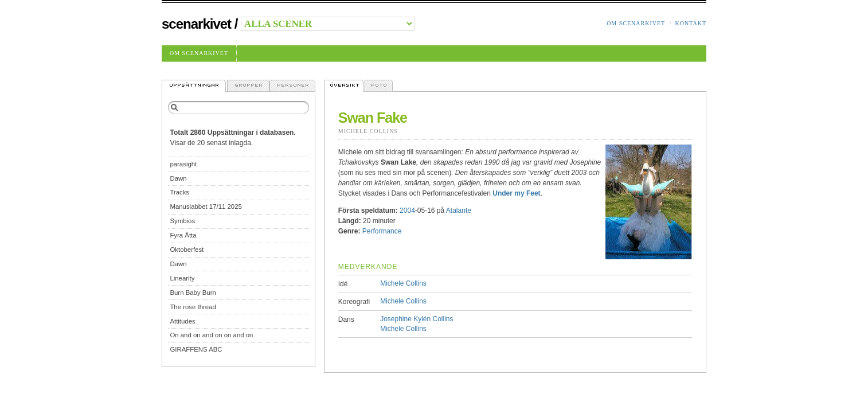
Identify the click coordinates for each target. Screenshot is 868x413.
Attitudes (182, 321)
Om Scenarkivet (636, 23)
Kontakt (691, 23)
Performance (382, 231)
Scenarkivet (196, 24)
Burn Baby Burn (193, 293)
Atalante (459, 211)
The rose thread (193, 307)
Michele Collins (368, 131)
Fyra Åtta (183, 235)
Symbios (182, 221)
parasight (183, 164)
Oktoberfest (187, 250)
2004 (407, 211)
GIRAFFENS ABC (196, 349)
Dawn (178, 178)
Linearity (182, 278)
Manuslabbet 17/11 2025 (206, 206)
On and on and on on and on (211, 335)
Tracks (179, 192)
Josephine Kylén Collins (417, 319)
